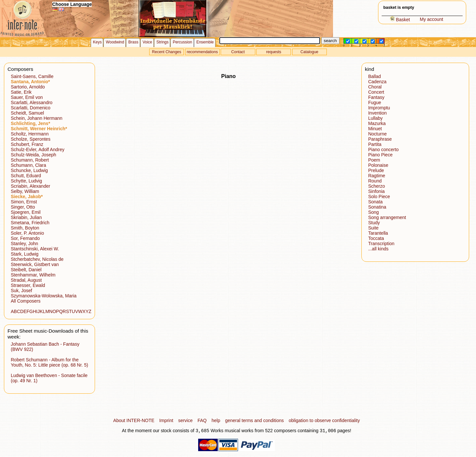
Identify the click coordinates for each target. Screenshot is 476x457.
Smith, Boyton (25, 228)
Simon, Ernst (24, 202)
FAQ (202, 420)
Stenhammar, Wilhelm (33, 275)
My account (432, 19)
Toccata (376, 238)
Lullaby (375, 118)
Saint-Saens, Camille (32, 76)
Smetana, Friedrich (30, 223)
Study (374, 223)
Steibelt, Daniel (26, 270)
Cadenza (377, 82)
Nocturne (378, 134)
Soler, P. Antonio (27, 233)
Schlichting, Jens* (31, 123)
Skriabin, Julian (26, 217)
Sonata (375, 202)
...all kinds (378, 249)
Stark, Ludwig (25, 254)
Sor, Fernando (25, 238)
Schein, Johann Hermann (37, 118)
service (185, 420)
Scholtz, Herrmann (30, 134)
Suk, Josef (21, 291)
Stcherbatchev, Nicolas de (37, 259)
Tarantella (378, 233)
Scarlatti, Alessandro (32, 102)
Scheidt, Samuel (27, 113)
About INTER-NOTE (134, 420)
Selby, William (25, 191)
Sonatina (377, 207)
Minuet (375, 129)
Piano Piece (381, 155)
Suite (373, 228)
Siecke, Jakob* (27, 197)
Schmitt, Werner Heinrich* (39, 129)
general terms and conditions (254, 420)
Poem (374, 160)
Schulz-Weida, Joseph (33, 155)
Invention (378, 113)
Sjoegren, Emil (26, 212)
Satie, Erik (21, 92)
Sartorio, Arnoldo (28, 87)
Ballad (375, 76)
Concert (376, 92)
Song (374, 212)
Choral (375, 87)
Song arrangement (387, 217)
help (216, 420)
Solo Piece (379, 197)
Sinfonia (377, 191)
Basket (400, 20)
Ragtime (377, 176)
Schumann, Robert (30, 160)
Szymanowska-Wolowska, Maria (44, 296)
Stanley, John (24, 244)
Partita (375, 144)
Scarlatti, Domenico (31, 108)
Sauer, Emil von (27, 97)
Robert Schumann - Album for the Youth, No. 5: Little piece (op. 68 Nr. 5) (49, 362)
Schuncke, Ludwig (29, 170)
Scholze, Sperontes (31, 139)
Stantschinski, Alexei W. (35, 249)
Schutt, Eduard (26, 176)
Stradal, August (26, 280)
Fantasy (376, 97)
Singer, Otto (23, 207)
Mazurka (377, 123)
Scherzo (377, 186)
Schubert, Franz (27, 144)
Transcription (381, 244)
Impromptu (379, 108)
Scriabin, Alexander (31, 186)
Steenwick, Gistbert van (35, 264)
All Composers (26, 301)
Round (375, 181)
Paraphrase (380, 139)
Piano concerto (383, 150)
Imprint (166, 420)
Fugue (375, 102)
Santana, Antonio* (30, 82)
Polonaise (378, 165)
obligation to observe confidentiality (324, 420)
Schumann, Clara (28, 165)
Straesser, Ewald (28, 285)
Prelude (376, 170)
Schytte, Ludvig (26, 181)
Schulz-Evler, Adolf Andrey (38, 150)
